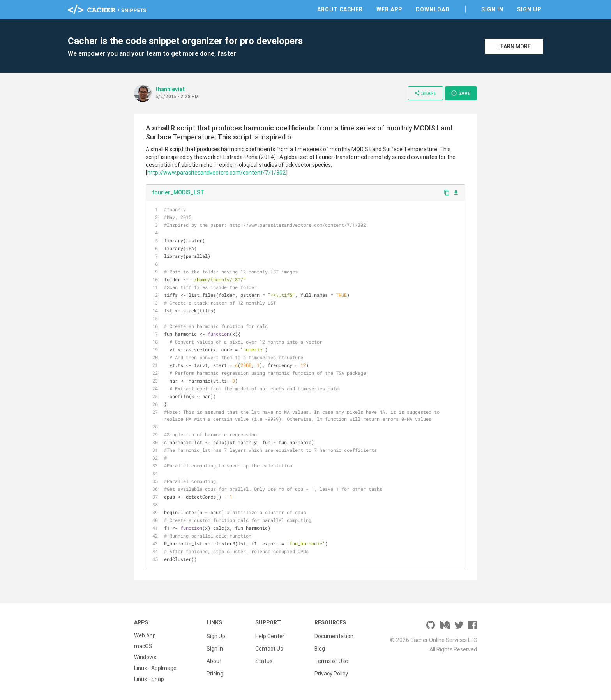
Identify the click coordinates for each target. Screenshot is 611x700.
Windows (145, 657)
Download (433, 9)
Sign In (492, 9)
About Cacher (340, 9)
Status (264, 657)
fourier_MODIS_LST (178, 192)
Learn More (514, 46)
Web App (389, 9)
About (214, 657)
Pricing (215, 668)
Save (461, 93)
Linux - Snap (149, 679)
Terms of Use (331, 657)
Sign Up (529, 9)
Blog (320, 646)
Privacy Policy (331, 668)
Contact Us (269, 646)
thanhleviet (170, 89)
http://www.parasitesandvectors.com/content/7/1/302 (217, 173)
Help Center (270, 635)
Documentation (334, 635)
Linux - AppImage (155, 668)
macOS (143, 646)
